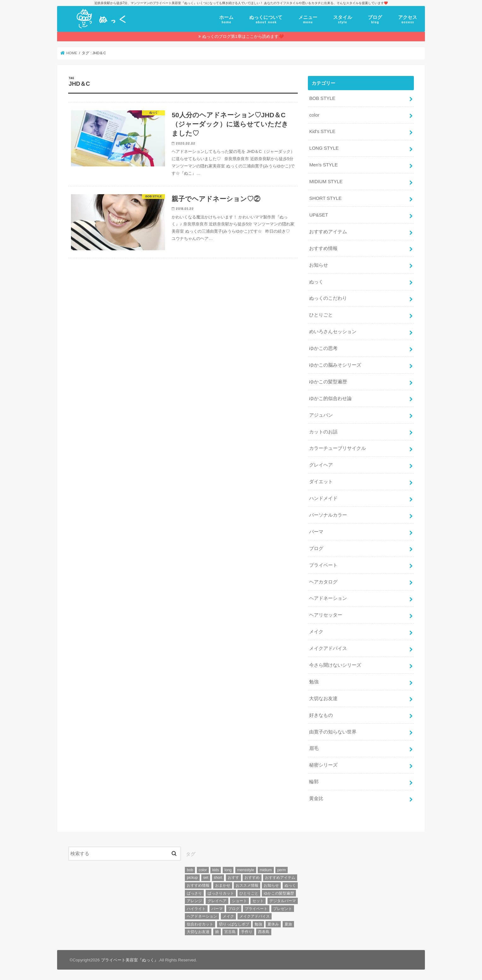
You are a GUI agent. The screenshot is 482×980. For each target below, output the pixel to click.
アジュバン (321, 415)
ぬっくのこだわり (328, 298)
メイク (316, 632)
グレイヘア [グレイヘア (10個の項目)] (217, 901)
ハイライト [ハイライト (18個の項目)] (196, 909)
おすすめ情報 (323, 248)
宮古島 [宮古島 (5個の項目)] (230, 932)
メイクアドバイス (328, 648)
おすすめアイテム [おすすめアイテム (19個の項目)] (280, 878)
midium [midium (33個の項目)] (266, 870)
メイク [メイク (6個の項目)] (228, 916)
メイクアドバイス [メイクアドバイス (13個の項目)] (255, 916)
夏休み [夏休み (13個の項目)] (273, 924)
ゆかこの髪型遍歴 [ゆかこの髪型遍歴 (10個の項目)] (279, 893)
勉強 (314, 682)
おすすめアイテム (328, 232)
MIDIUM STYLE (326, 182)
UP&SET (318, 215)
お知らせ (319, 265)
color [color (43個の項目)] (203, 870)
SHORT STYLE (325, 198)
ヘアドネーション (328, 598)
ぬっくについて (266, 20)
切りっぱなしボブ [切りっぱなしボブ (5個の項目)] (234, 924)
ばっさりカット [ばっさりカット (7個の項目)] (221, 893)
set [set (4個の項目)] (206, 878)
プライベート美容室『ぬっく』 (130, 960)
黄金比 (316, 798)
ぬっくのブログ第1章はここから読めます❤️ (243, 36)
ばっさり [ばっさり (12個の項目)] (194, 893)
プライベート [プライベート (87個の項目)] (256, 909)
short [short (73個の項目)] (218, 878)
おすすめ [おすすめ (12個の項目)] (252, 878)
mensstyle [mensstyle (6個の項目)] (246, 870)
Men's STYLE (323, 165)
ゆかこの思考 (323, 348)
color (314, 115)
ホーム (226, 20)
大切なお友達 (323, 699)
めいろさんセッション (333, 332)
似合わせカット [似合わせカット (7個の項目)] (200, 924)
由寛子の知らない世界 (333, 732)
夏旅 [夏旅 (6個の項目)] (288, 924)
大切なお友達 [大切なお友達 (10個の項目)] (198, 932)
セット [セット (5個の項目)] (258, 901)
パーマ (316, 532)
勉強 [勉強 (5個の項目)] (258, 924)
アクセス (408, 20)
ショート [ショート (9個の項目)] (239, 901)
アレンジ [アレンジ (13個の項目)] (194, 901)
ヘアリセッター (326, 615)
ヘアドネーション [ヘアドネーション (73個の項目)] (202, 916)
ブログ (375, 20)
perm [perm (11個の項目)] (282, 870)
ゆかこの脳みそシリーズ (335, 365)
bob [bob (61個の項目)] (190, 870)
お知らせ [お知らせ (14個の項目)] (271, 885)
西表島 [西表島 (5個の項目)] (264, 932)
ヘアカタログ (323, 582)
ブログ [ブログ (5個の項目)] (234, 909)
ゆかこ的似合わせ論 (330, 398)
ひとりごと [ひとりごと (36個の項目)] (249, 893)
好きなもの (321, 715)
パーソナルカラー (328, 515)
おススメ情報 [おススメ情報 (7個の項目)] (247, 885)
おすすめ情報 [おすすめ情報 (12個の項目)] (198, 885)
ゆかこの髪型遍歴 (328, 382)
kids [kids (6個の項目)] (216, 870)
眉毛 (314, 748)
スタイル (343, 20)
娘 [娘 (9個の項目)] (217, 932)
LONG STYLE (324, 148)
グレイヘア (321, 465)
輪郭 (314, 782)
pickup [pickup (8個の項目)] (192, 878)
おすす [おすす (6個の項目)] (233, 878)
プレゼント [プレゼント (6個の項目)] (283, 909)
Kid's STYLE (322, 131)
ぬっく (316, 282)
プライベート (323, 565)
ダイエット (321, 482)
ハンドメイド (323, 498)
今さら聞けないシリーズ (335, 665)
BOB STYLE (322, 98)
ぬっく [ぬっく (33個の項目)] (290, 885)
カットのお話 (323, 432)
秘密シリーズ (323, 765)
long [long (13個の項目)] (228, 870)
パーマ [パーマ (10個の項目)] (217, 909)
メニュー (308, 20)
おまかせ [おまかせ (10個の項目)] (223, 885)
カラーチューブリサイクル (338, 448)
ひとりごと (321, 315)
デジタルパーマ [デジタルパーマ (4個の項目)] (283, 901)
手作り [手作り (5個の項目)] (247, 932)
